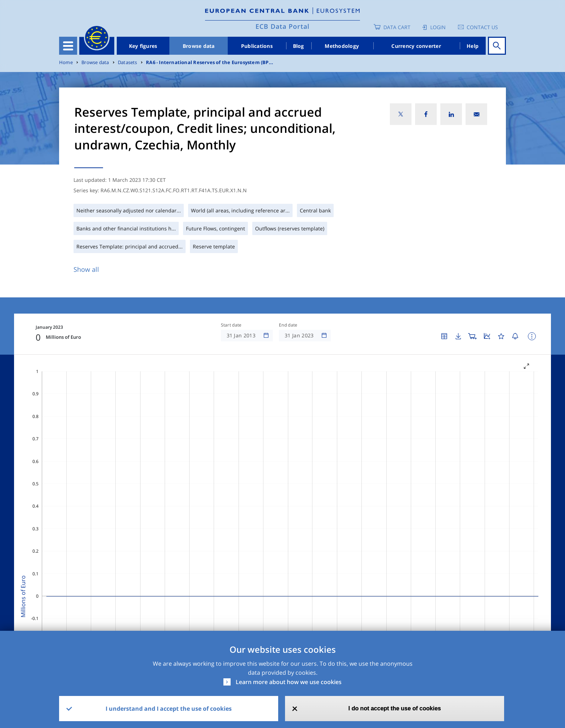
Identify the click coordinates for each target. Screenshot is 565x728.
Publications (257, 46)
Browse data (199, 46)
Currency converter (416, 46)
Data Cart (397, 27)
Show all (86, 269)
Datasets (128, 62)
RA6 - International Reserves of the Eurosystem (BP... (210, 62)
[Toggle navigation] (68, 46)
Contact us (482, 27)
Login (438, 27)
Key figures (143, 46)
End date (288, 325)
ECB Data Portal (282, 26)
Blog (299, 46)
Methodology (342, 46)
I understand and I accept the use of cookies (169, 709)
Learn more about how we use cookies (289, 682)
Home (66, 62)
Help (473, 46)
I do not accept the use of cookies (395, 708)
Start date (231, 325)
